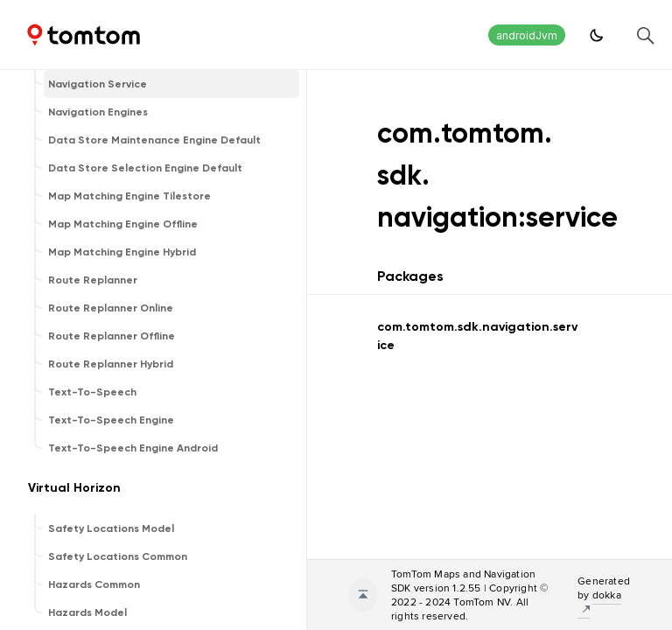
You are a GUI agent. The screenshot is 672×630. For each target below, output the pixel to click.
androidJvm (527, 35)
